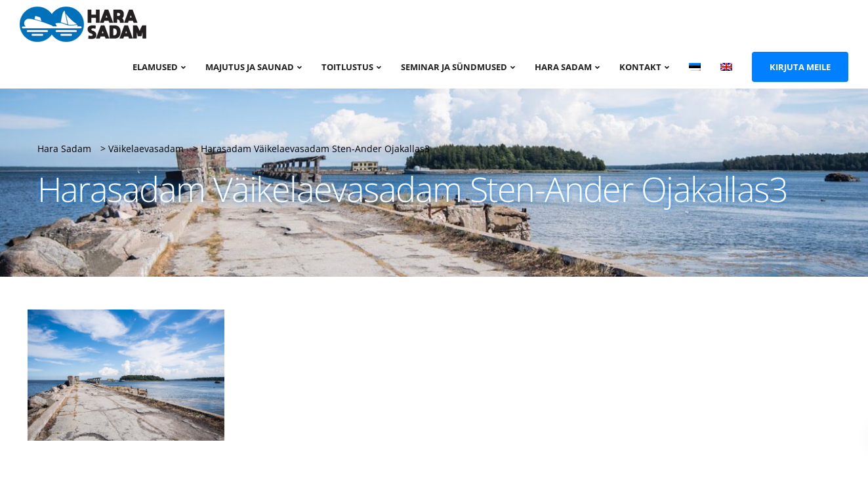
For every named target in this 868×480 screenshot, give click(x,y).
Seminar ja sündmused (454, 67)
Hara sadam (563, 67)
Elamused (155, 67)
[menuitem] (695, 66)
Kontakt (640, 67)
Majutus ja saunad (250, 67)
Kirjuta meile (800, 67)
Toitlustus (347, 67)
